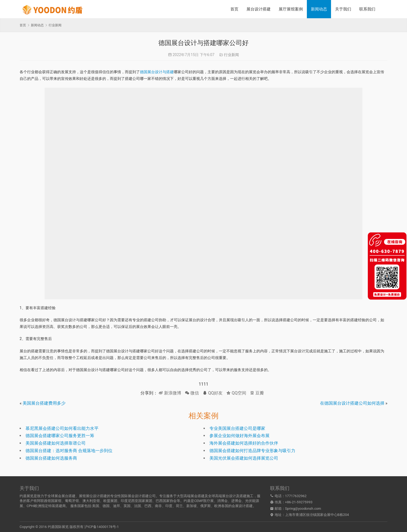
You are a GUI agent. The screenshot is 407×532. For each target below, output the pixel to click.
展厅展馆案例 (291, 9)
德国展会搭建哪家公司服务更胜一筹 (60, 436)
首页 (234, 9)
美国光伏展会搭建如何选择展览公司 (244, 458)
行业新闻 (231, 55)
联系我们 (367, 9)
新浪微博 (170, 393)
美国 (96, 506)
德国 (106, 506)
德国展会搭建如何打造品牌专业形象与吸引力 (252, 451)
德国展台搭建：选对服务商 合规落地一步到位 (69, 451)
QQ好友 (213, 393)
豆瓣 (257, 393)
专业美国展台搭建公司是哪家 (237, 428)
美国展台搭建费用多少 (44, 403)
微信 (192, 393)
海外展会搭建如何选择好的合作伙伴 (244, 443)
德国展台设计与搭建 (157, 72)
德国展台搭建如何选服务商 (51, 458)
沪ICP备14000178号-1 (102, 527)
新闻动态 (319, 9)
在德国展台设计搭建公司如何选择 (352, 403)
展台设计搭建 (259, 9)
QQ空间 (236, 393)
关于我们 (343, 9)
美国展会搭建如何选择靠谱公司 (56, 443)
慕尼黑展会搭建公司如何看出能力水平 (62, 428)
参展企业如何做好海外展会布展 (239, 436)
